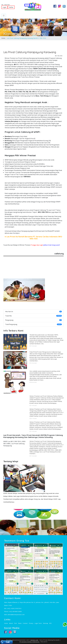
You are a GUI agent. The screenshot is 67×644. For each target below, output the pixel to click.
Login (4, 7)
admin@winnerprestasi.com (16, 615)
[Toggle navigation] (4, 16)
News (20, 623)
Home (3, 38)
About (11, 623)
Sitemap (46, 623)
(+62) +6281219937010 (14, 608)
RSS (50, 623)
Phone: (7, 612)
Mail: (6, 615)
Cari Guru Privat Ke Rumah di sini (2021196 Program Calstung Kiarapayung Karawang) (32, 29)
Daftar (11, 7)
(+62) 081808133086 (15, 612)
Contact (25, 623)
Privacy (31, 623)
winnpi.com (34, 640)
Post (15, 623)
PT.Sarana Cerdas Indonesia (30, 642)
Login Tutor (38, 623)
